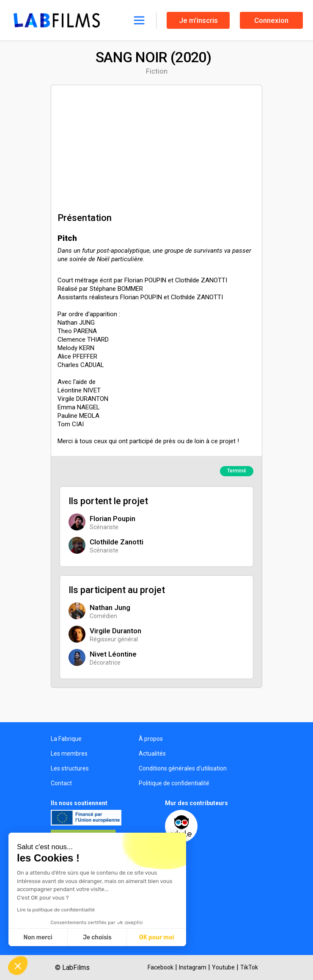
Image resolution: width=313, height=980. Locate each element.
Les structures (70, 768)
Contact (61, 783)
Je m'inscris (198, 20)
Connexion (271, 20)
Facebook (161, 967)
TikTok (249, 967)
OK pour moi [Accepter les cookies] (157, 937)
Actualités (152, 754)
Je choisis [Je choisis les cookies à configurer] (97, 937)
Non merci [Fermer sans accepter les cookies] (38, 937)
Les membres (69, 754)
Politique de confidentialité (174, 783)
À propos (151, 739)
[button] (18, 966)
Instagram (193, 967)
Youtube (223, 967)
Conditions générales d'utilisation (183, 768)
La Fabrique (66, 739)
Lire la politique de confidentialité (56, 910)
